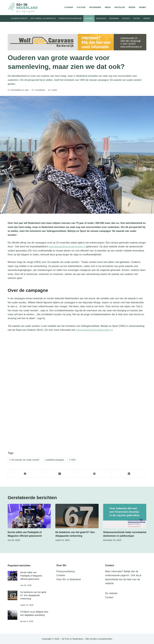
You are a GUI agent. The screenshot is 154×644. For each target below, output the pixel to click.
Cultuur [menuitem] (81, 7)
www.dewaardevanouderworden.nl (67, 247)
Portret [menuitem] (137, 18)
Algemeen (40, 90)
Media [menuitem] (108, 7)
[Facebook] (25, 474)
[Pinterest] (94, 474)
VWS (72, 460)
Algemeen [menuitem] (89, 18)
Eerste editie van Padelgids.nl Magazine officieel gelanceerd (31, 576)
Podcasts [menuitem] (126, 18)
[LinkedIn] (129, 474)
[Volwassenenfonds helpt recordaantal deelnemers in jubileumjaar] (125, 516)
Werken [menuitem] (147, 18)
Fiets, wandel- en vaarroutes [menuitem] (43, 18)
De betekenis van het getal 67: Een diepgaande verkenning (33, 595)
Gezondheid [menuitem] (95, 7)
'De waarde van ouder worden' (25, 460)
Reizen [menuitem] (132, 7)
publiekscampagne (54, 460)
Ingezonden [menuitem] (101, 18)
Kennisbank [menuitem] (114, 18)
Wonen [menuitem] (142, 7)
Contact (109, 597)
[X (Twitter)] (60, 474)
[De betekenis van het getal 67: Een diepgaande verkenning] (77, 516)
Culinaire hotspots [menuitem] (19, 18)
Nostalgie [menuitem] (120, 7)
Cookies (61, 575)
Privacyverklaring (66, 571)
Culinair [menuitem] (69, 7)
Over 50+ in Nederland (69, 579)
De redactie (111, 593)
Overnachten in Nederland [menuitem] (70, 18)
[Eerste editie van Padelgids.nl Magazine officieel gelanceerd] (29, 516)
